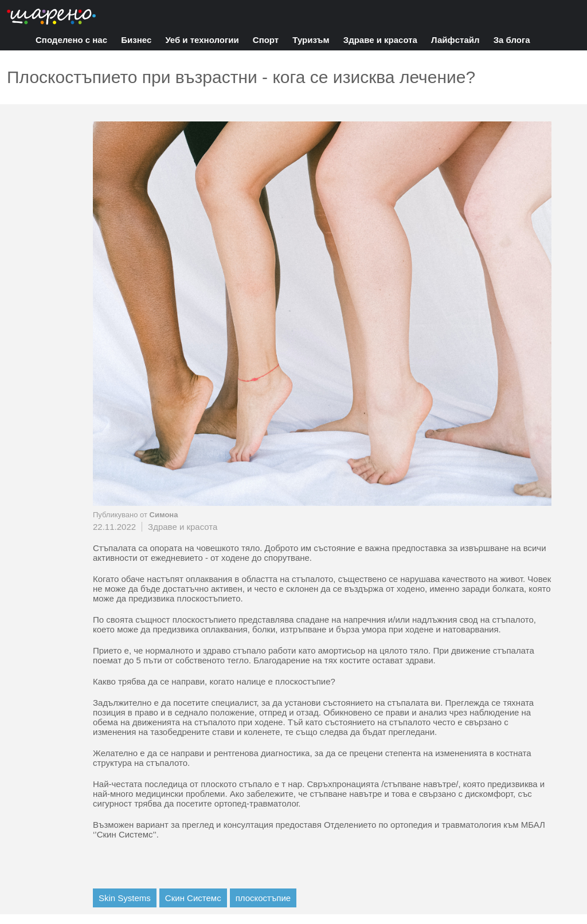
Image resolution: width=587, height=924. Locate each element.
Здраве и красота (380, 40)
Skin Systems (125, 898)
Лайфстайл (455, 40)
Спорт (266, 40)
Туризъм (311, 40)
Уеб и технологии (202, 40)
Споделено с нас (71, 40)
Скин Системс (193, 898)
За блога (512, 40)
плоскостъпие (263, 898)
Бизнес (136, 40)
